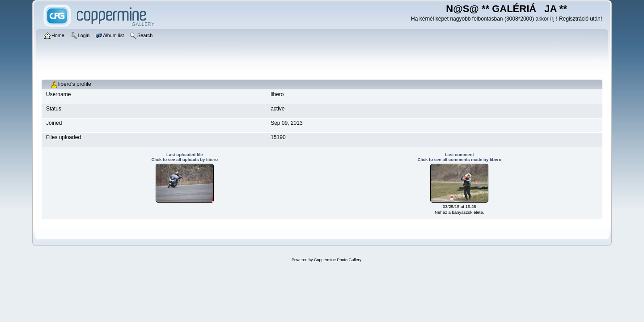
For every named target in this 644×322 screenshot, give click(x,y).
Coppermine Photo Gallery (338, 260)
